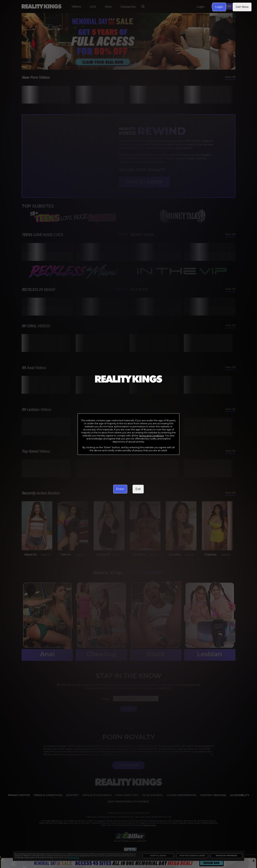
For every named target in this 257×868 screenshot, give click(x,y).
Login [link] (219, 7)
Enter (120, 489)
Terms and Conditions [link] (151, 436)
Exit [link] (138, 489)
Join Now (242, 7)
